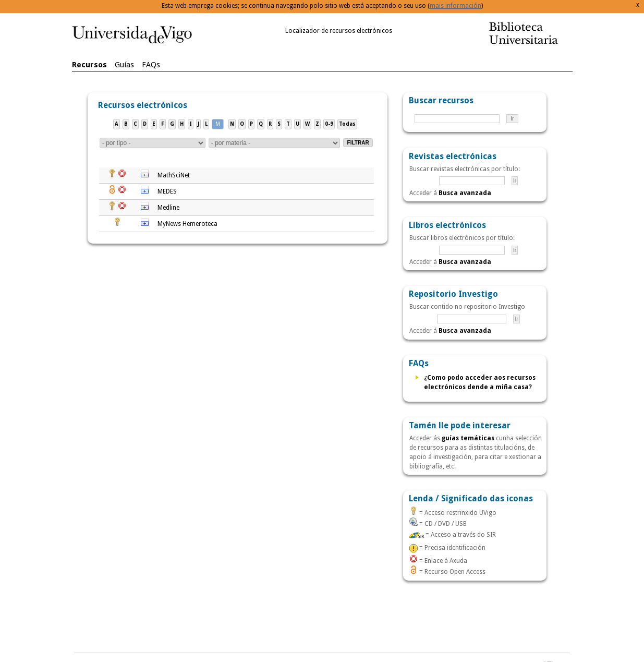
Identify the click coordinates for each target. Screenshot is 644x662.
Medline (168, 208)
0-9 (329, 124)
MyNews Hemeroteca (187, 224)
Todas (347, 124)
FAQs (151, 65)
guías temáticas (468, 438)
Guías (124, 65)
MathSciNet (174, 175)
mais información (455, 6)
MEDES (167, 191)
